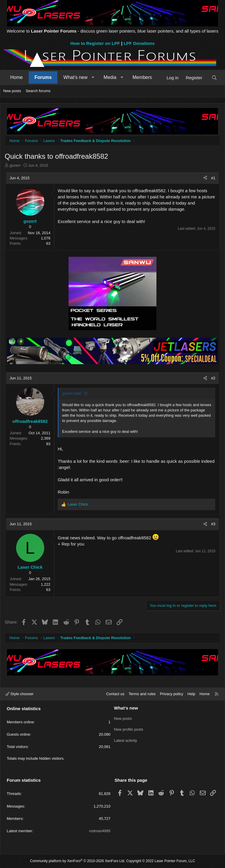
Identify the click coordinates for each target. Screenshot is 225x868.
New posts (12, 91)
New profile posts (129, 728)
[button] (93, 77)
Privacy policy (172, 694)
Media (110, 77)
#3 (213, 524)
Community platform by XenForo (77, 861)
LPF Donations (139, 43)
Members (142, 77)
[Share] (205, 178)
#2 (213, 378)
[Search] (214, 78)
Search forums (38, 91)
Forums (43, 77)
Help (191, 694)
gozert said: (72, 393)
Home (17, 77)
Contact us (115, 694)
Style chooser (19, 694)
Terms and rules (142, 694)
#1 (213, 178)
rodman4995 (100, 831)
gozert (15, 165)
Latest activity (126, 739)
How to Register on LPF (95, 43)
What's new (75, 77)
